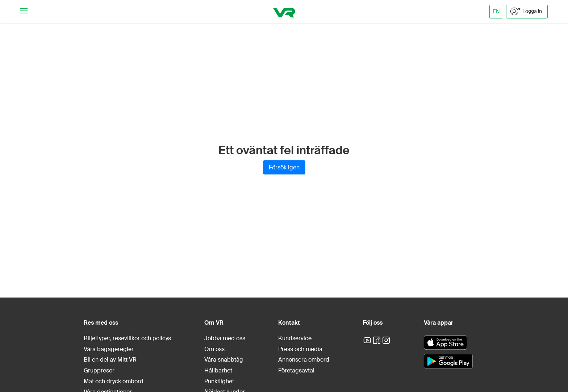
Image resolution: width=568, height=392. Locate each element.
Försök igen (284, 167)
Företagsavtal (296, 370)
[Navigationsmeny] (24, 11)
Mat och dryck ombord (114, 381)
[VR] (284, 11)
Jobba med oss (225, 338)
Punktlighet (219, 381)
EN (496, 11)
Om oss (214, 349)
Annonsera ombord (304, 360)
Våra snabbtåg (224, 360)
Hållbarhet (218, 370)
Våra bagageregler (109, 349)
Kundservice (295, 338)
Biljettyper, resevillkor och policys (127, 338)
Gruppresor (99, 370)
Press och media (300, 349)
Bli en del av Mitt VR (110, 360)
